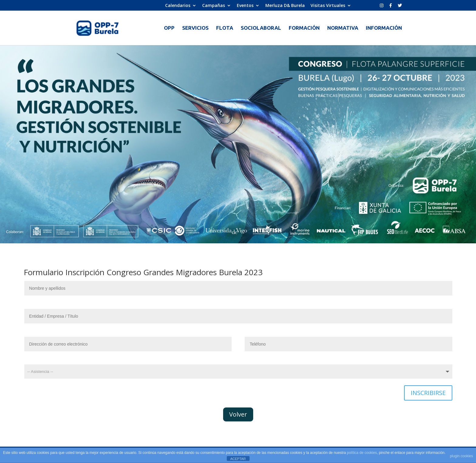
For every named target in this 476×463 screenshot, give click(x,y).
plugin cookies (461, 456)
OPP (169, 28)
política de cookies (362, 453)
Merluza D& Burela (285, 6)
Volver (238, 414)
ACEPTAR (238, 459)
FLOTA (225, 28)
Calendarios (178, 6)
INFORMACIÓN (384, 28)
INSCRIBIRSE (428, 393)
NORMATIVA (343, 28)
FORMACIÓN (304, 28)
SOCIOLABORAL (261, 28)
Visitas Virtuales (328, 6)
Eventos (245, 6)
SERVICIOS (195, 28)
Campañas (214, 6)
